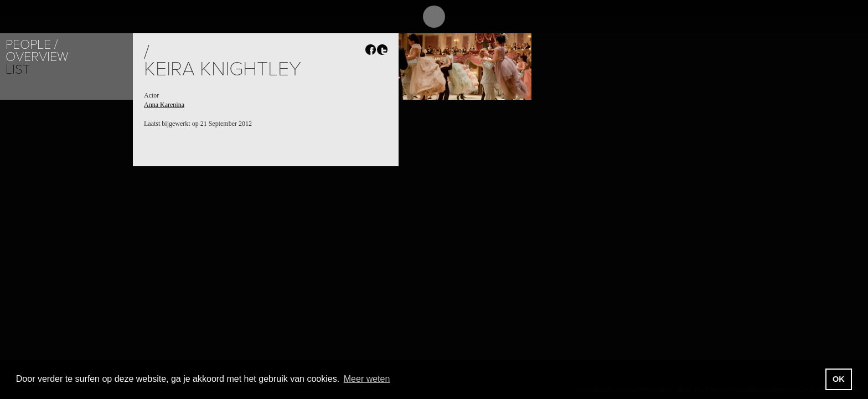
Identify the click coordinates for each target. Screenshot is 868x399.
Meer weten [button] (367, 379)
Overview (37, 57)
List (18, 70)
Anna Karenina (164, 105)
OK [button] (839, 379)
